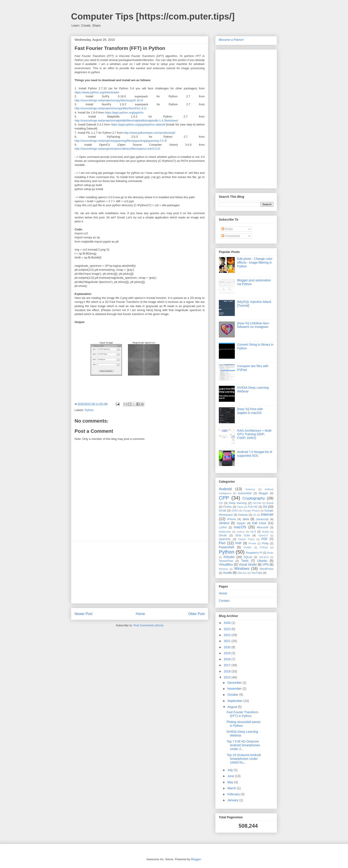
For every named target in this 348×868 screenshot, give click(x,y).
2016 (228, 671)
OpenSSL (225, 539)
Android (225, 489)
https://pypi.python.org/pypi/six (124, 113)
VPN (266, 564)
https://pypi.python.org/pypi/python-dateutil (138, 124)
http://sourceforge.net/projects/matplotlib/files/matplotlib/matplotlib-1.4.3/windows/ (126, 121)
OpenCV (263, 535)
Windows (242, 569)
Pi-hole (252, 543)
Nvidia (266, 532)
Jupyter (241, 523)
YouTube (257, 573)
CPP (224, 498)
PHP (238, 543)
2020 (228, 647)
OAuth (223, 535)
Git (265, 507)
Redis (270, 553)
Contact (224, 601)
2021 (228, 641)
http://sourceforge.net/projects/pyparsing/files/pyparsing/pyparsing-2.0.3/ (121, 141)
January (233, 800)
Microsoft (262, 527)
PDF (265, 539)
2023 (228, 629)
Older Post (196, 614)
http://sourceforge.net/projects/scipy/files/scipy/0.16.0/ (109, 100)
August (232, 707)
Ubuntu (262, 561)
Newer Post (84, 614)
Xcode (227, 573)
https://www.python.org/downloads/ (97, 92)
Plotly (265, 543)
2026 (228, 623)
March (232, 788)
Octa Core (242, 535)
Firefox (228, 507)
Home (140, 614)
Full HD (253, 507)
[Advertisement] (140, 572)
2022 (228, 635)
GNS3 (235, 511)
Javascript (262, 519)
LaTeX (223, 527)
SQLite (248, 557)
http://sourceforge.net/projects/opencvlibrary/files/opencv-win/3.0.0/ (117, 149)
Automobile (245, 493)
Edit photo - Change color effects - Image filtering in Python (255, 263)
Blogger (263, 493)
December (235, 683)
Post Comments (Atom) (148, 625)
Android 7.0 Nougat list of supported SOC (255, 454)
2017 (228, 665)
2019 (228, 653)
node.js (241, 532)
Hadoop (243, 515)
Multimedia (225, 532)
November (235, 689)
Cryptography (254, 498)
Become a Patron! (231, 40)
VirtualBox (226, 564)
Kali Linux (259, 523)
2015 (228, 677)
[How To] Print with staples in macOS (250, 411)
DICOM (257, 503)
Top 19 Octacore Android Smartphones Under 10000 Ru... (244, 759)
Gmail (222, 511)
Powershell (226, 547)
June (231, 776)
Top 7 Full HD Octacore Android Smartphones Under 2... (243, 745)
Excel (270, 503)
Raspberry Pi (254, 553)
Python (89, 410)
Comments (231, 236)
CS (221, 503)
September (235, 701)
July (230, 770)
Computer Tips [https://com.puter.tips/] (153, 16)
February (234, 794)
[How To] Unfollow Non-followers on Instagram (253, 325)
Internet (267, 514)
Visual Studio (248, 564)
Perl (222, 543)
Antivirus (250, 489)
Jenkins (224, 523)
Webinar (223, 569)
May (231, 782)
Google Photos (251, 511)
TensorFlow (226, 561)
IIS (255, 515)
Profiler (248, 547)
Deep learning (238, 503)
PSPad (264, 547)
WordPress (267, 569)
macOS (240, 527)
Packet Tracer (246, 539)
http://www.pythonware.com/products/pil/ (149, 133)
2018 (228, 659)
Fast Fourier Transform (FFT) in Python (242, 714)
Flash (240, 507)
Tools (245, 561)
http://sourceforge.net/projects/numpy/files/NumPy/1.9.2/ (111, 108)
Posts (227, 229)
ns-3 (253, 532)
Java (246, 519)
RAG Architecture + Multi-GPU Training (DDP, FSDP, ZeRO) (255, 434)
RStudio (229, 557)
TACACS (264, 557)
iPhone (232, 519)
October (233, 695)
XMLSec (242, 573)
